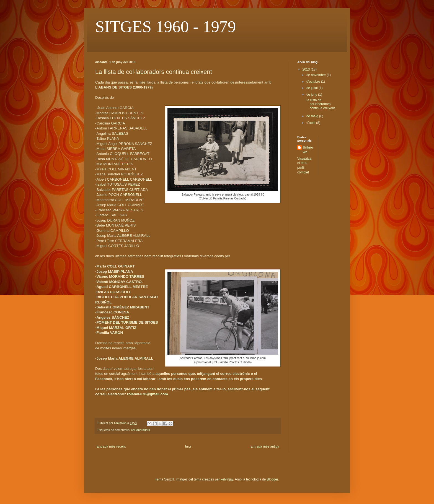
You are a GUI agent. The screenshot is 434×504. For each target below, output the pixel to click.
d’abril (311, 123)
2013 (307, 69)
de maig (313, 116)
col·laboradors (141, 430)
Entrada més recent (111, 446)
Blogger (272, 479)
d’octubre (314, 82)
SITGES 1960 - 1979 (166, 27)
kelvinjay (227, 479)
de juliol (312, 88)
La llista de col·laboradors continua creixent (320, 104)
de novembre (317, 75)
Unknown (308, 150)
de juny (312, 95)
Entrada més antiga (265, 446)
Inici (188, 446)
